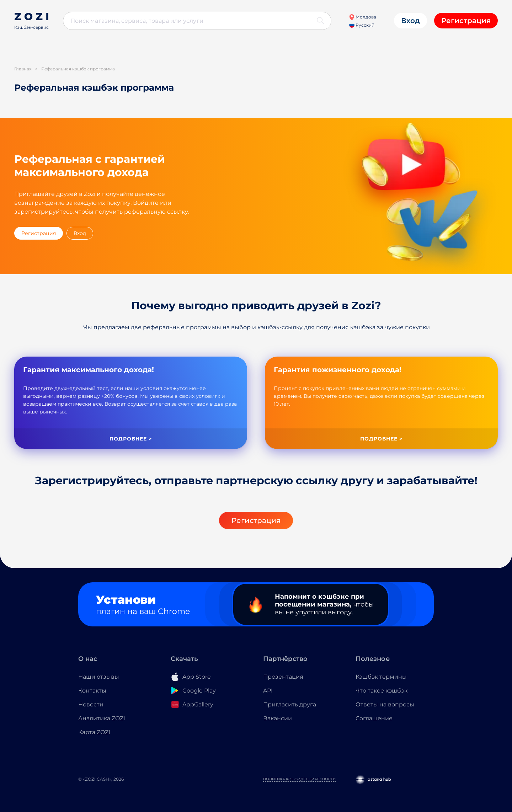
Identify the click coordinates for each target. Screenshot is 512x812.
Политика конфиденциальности (299, 779)
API (268, 691)
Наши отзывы (99, 677)
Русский (362, 25)
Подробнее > (131, 439)
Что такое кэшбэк (382, 691)
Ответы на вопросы (385, 704)
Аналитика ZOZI (102, 718)
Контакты (92, 691)
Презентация (283, 677)
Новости (91, 704)
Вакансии (278, 718)
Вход (410, 21)
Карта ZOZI (94, 732)
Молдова (362, 17)
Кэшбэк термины (381, 677)
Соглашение (374, 718)
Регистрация (466, 21)
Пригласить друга (290, 704)
